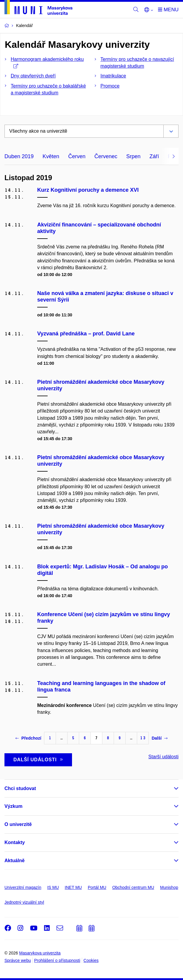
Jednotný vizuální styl (24, 902)
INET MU (73, 887)
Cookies (91, 960)
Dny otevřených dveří (33, 76)
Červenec (106, 156)
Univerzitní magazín (23, 887)
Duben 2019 (19, 156)
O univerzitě (18, 824)
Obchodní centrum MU (133, 887)
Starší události (164, 757)
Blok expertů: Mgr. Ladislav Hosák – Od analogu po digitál (103, 570)
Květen (51, 156)
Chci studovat (20, 788)
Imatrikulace (113, 76)
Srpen (133, 156)
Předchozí (28, 738)
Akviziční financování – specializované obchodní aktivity (99, 228)
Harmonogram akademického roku (47, 62)
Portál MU (97, 887)
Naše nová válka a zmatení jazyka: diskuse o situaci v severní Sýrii (105, 296)
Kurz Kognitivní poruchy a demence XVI (88, 190)
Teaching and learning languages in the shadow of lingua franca (101, 686)
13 (143, 738)
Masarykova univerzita (40, 953)
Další (160, 738)
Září (154, 156)
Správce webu (18, 960)
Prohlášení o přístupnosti (57, 960)
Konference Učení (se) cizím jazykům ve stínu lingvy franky (104, 618)
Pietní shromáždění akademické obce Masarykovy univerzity (101, 385)
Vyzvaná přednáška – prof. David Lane (86, 334)
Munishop (169, 887)
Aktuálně (15, 861)
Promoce (110, 86)
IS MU (53, 887)
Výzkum (13, 806)
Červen (77, 156)
